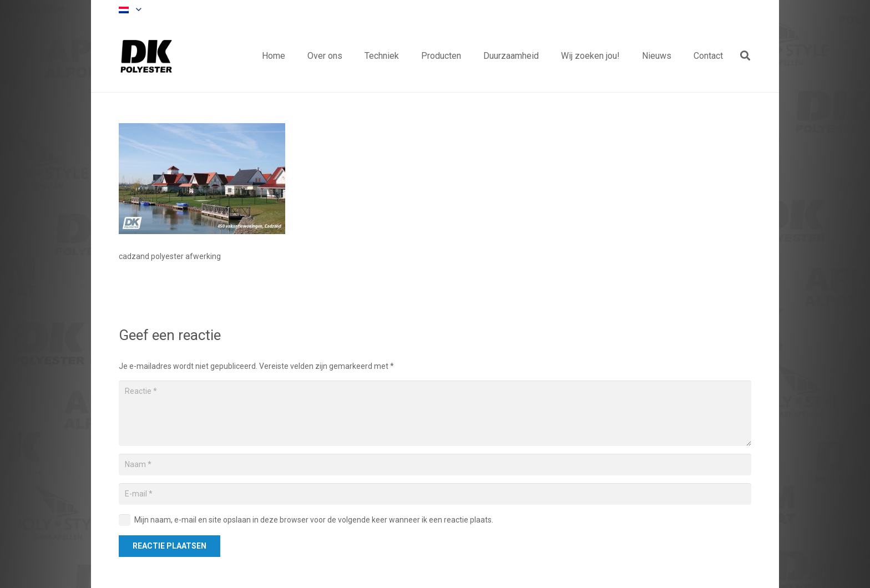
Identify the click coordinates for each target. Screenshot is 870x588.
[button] (130, 10)
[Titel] (146, 56)
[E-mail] (435, 494)
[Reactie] (435, 413)
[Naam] (435, 465)
